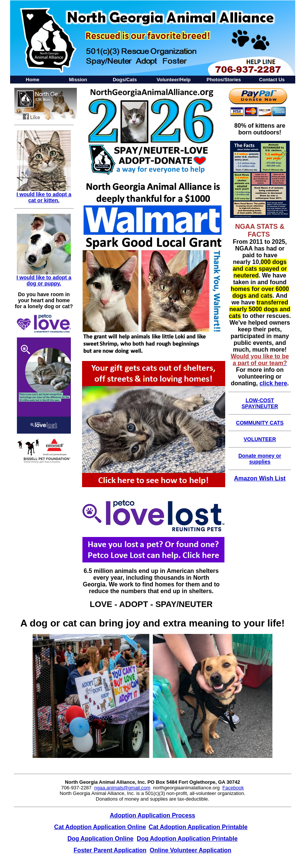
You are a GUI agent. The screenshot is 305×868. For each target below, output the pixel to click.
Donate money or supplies (260, 459)
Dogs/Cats (125, 80)
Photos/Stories (224, 80)
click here (273, 383)
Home (33, 80)
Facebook (233, 788)
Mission (78, 80)
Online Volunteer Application (191, 850)
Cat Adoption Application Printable (198, 827)
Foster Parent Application (110, 850)
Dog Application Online (100, 839)
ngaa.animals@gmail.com (123, 788)
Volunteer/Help (174, 80)
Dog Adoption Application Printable (187, 839)
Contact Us (272, 80)
